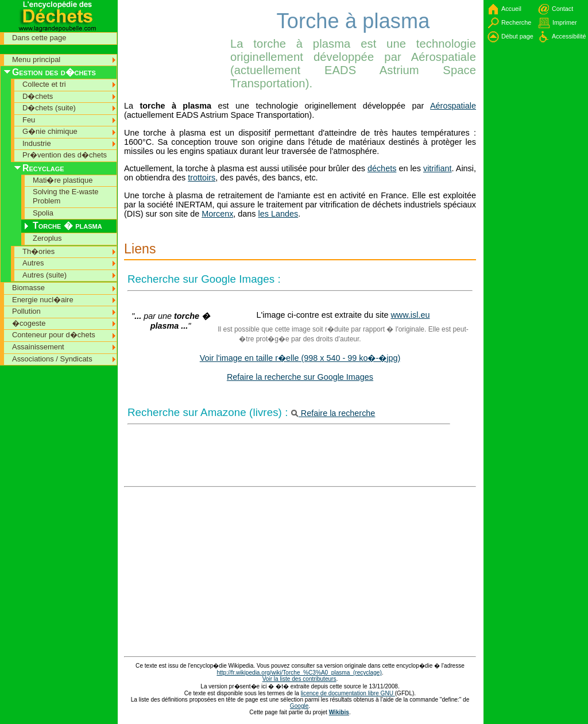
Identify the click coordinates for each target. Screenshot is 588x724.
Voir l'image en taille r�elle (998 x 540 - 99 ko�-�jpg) (300, 358)
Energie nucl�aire (43, 300)
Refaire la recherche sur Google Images (300, 377)
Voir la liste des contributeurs (299, 679)
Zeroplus (47, 238)
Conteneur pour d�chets (54, 335)
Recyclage (43, 168)
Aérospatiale (453, 106)
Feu (29, 120)
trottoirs (202, 178)
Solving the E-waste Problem (65, 196)
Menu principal (36, 59)
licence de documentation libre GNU (348, 693)
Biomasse (28, 288)
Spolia (43, 213)
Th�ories (38, 251)
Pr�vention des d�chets (65, 155)
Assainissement (38, 347)
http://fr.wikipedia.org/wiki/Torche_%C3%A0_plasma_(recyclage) (299, 673)
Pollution (26, 311)
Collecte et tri (44, 84)
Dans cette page (39, 38)
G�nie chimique (50, 131)
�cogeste (29, 323)
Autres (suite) (45, 275)
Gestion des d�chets (54, 72)
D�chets (38, 96)
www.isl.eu (410, 315)
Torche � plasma (67, 226)
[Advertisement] (176, 26)
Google (299, 706)
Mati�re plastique (63, 180)
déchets (382, 168)
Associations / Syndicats (52, 359)
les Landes (278, 214)
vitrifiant (438, 168)
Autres (33, 263)
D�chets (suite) (49, 108)
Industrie (37, 143)
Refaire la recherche (333, 413)
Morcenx (217, 214)
